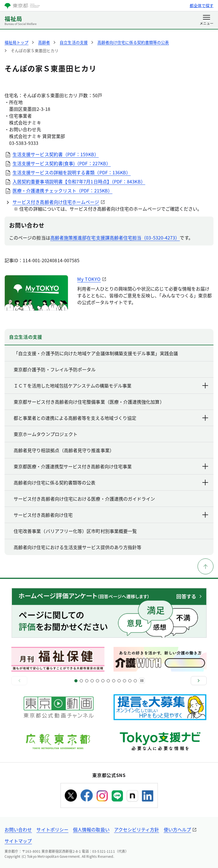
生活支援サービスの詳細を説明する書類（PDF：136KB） (72, 172)
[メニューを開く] (207, 20)
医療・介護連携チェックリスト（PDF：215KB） (62, 190)
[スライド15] (114, 681)
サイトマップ (18, 841)
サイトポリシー (52, 829)
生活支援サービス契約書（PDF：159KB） (56, 154)
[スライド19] (124, 681)
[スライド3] (81, 681)
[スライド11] (103, 681)
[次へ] (199, 681)
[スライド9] (98, 681)
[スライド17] (119, 681)
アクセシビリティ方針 (137, 829)
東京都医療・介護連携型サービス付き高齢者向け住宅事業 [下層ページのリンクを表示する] (111, 466)
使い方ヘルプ (177, 829)
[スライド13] (108, 681)
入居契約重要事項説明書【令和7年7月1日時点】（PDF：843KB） (79, 181)
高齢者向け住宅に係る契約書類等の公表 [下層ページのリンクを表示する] (111, 482)
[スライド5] (87, 681)
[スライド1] (76, 681)
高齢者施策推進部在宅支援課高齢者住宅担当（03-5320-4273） (115, 238)
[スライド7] (92, 681)
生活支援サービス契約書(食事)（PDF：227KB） (62, 163)
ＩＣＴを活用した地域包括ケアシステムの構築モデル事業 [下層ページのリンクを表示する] (111, 386)
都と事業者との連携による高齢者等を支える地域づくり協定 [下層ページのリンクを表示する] (111, 418)
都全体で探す (202, 5)
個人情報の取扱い (91, 829)
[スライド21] (130, 681)
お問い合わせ (18, 829)
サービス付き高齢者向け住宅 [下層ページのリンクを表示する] (111, 515)
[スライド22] (135, 681)
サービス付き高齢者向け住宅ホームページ (56, 202)
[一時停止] (142, 681)
